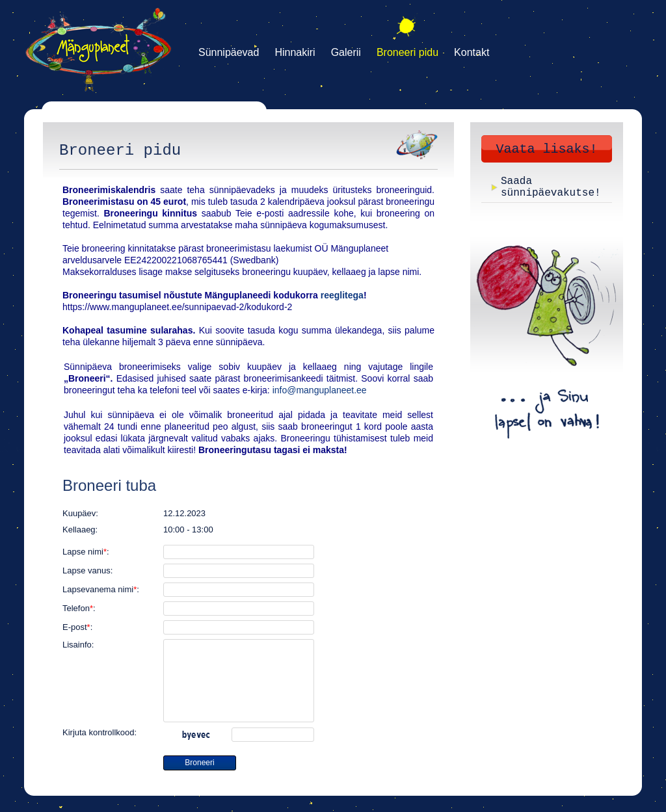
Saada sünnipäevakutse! (551, 187)
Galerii (346, 52)
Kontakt (472, 52)
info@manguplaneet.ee (320, 390)
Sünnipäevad (229, 52)
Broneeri (199, 763)
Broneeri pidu (407, 52)
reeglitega (342, 295)
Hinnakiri (295, 52)
